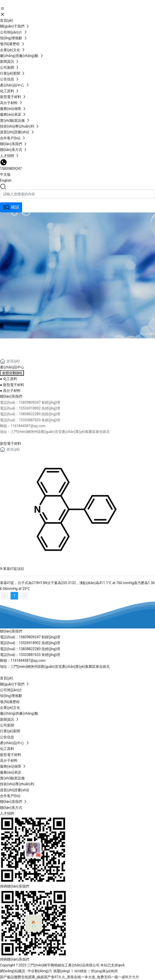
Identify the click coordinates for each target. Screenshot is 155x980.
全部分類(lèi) (12, 373)
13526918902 (30, 643)
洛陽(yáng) (62, 971)
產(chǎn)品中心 (35, 344)
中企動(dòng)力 (40, 971)
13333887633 (30, 655)
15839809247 (11, 169)
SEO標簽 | (83, 971)
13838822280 (30, 649)
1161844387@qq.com (28, 660)
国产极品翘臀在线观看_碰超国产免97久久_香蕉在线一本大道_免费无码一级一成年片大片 (70, 977)
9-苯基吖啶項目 (12, 569)
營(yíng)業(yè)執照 (104, 971)
